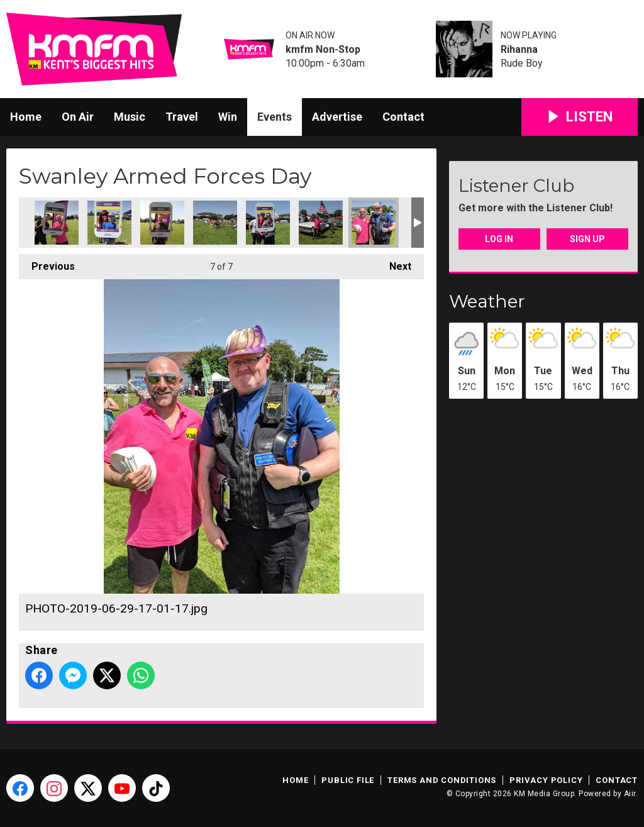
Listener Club (516, 186)
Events (275, 117)
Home (26, 117)
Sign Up (587, 239)
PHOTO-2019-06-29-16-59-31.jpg (162, 223)
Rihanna (519, 50)
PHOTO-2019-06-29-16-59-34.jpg (215, 223)
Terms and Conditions (442, 780)
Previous (47, 263)
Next (394, 263)
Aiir (630, 794)
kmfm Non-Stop (323, 50)
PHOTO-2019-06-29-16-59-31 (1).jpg (57, 223)
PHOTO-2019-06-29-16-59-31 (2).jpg (109, 223)
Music (130, 117)
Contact (403, 117)
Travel (182, 117)
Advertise (337, 117)
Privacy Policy (546, 780)
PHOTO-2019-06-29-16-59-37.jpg (268, 223)
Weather (487, 301)
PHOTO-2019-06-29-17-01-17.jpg (374, 223)
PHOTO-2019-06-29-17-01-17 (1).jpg (321, 223)
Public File (348, 780)
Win (228, 117)
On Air (78, 117)
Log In (499, 239)
